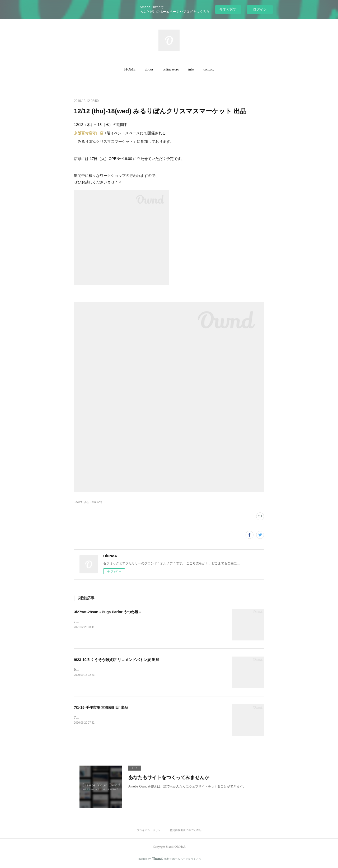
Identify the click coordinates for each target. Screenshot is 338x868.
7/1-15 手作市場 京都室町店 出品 (101, 707)
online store (171, 69)
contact (209, 69)
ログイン (260, 9)
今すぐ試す (228, 9)
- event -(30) (81, 502)
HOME (130, 69)
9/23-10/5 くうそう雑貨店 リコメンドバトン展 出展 (117, 660)
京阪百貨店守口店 (89, 133)
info (191, 69)
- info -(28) (96, 502)
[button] (130, 69)
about (149, 69)
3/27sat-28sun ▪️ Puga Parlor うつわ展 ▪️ (107, 612)
